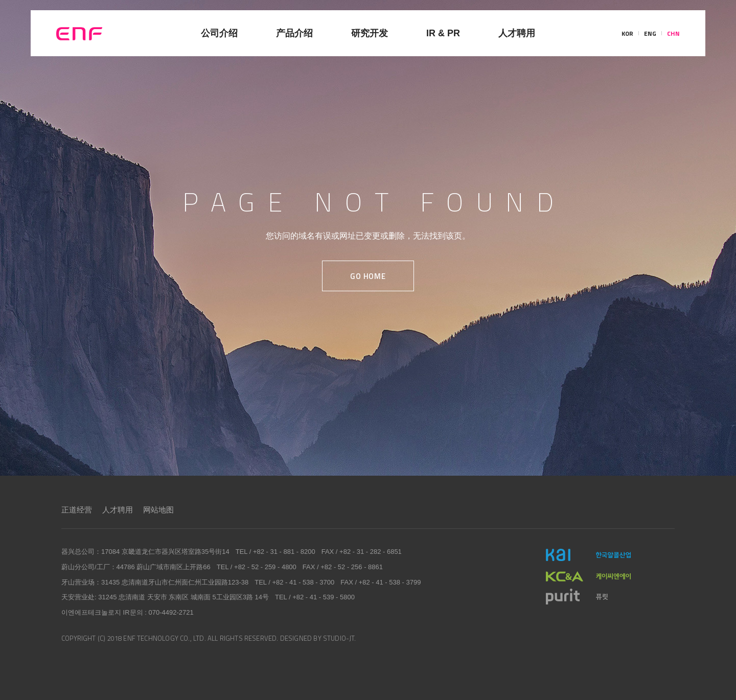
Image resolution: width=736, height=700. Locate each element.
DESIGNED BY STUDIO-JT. (318, 638)
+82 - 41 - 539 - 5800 (324, 597)
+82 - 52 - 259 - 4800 (265, 567)
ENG (650, 33)
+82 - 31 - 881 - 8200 (284, 552)
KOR (627, 33)
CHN (673, 33)
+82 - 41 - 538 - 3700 (303, 582)
